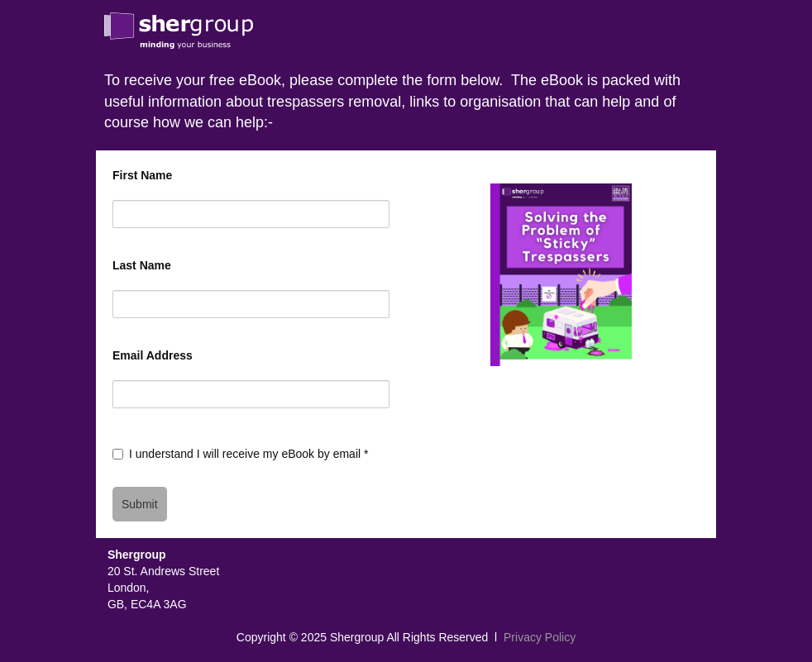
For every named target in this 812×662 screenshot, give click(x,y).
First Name (142, 175)
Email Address (153, 355)
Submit (140, 504)
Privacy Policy (540, 637)
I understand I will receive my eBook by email (248, 454)
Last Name (142, 265)
